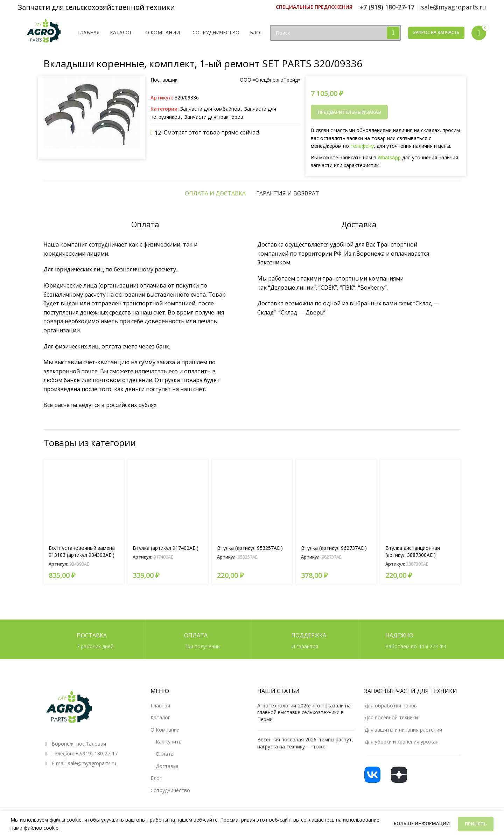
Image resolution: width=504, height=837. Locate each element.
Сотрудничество (170, 790)
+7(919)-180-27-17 (96, 753)
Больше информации (422, 823)
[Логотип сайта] (44, 32)
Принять (476, 824)
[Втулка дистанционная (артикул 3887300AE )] (420, 500)
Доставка (167, 766)
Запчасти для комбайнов (210, 109)
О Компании (165, 730)
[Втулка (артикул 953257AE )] (252, 500)
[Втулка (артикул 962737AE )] (336, 500)
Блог (156, 778)
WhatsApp (389, 157)
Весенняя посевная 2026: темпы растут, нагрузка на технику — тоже (305, 743)
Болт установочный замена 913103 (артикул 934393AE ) (82, 551)
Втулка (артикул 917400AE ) (166, 548)
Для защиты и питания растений (403, 730)
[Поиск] (335, 33)
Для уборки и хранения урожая (401, 742)
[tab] (215, 193)
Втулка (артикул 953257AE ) (250, 548)
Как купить (169, 742)
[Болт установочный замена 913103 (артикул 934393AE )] (84, 500)
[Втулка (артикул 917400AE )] (168, 500)
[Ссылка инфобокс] (314, 7)
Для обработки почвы (391, 705)
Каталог (160, 717)
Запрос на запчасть (436, 32)
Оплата (165, 754)
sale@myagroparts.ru (92, 763)
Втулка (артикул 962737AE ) (334, 548)
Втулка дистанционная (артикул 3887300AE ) (413, 551)
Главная (160, 705)
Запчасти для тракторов (214, 117)
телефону (362, 146)
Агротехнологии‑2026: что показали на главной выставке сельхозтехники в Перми (304, 712)
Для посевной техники (391, 717)
